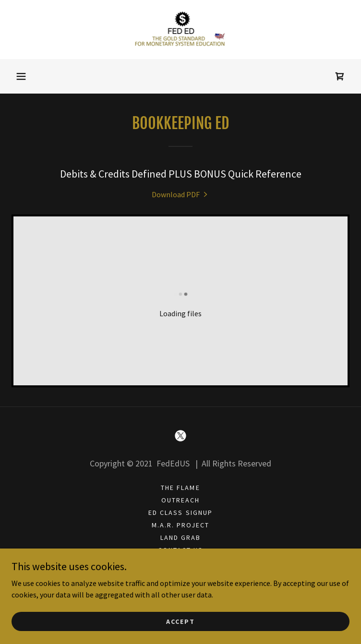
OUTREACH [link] (180, 500)
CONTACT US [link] (180, 550)
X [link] (180, 562)
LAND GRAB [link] (180, 537)
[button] (21, 76)
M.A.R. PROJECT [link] (180, 525)
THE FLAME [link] (180, 488)
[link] (181, 30)
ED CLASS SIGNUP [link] (180, 513)
